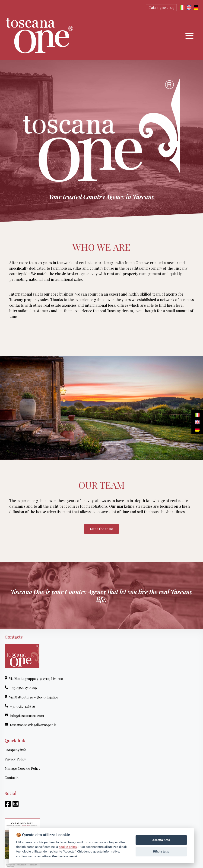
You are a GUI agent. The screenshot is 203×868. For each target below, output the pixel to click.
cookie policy (68, 847)
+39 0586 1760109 (21, 688)
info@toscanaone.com (24, 716)
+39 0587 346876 (20, 706)
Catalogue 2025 (161, 8)
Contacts (12, 778)
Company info (15, 750)
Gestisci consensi (65, 856)
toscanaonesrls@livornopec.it (30, 725)
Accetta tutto (161, 840)
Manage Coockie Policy (22, 768)
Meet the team (101, 529)
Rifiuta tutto (161, 851)
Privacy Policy (15, 759)
